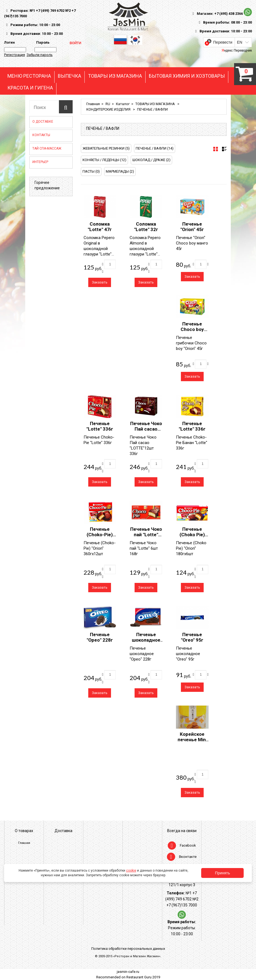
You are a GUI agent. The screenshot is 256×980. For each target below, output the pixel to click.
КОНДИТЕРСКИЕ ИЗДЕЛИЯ (109, 109)
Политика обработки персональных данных (128, 949)
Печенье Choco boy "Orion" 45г (192, 329)
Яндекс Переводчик (237, 50)
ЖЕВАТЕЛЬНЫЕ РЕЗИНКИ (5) (106, 148)
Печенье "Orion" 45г (192, 227)
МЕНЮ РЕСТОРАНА (29, 76)
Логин (9, 42)
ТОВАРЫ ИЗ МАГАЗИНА (115, 76)
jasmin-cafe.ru (128, 972)
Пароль (42, 42)
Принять (222, 873)
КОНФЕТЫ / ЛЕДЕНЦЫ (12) (104, 160)
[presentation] (216, 149)
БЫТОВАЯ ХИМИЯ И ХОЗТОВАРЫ (187, 76)
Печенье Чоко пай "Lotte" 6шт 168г (146, 535)
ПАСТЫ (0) (91, 171)
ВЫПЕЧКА (69, 76)
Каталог (123, 104)
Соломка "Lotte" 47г (100, 227)
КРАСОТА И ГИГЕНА (30, 88)
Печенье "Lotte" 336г (100, 426)
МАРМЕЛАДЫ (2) (120, 171)
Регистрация (15, 55)
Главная (93, 104)
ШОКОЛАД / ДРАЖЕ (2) (151, 160)
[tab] (216, 149)
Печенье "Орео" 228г (100, 637)
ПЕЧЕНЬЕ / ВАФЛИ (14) (155, 148)
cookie (131, 871)
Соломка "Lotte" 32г (146, 227)
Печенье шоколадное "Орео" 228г (146, 640)
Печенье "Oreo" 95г (192, 637)
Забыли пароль (40, 55)
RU (108, 104)
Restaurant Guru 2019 (143, 977)
